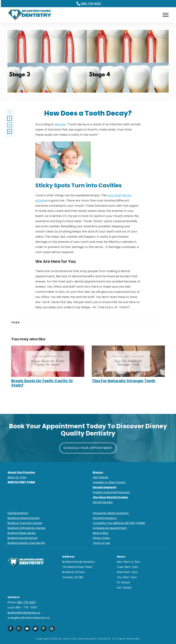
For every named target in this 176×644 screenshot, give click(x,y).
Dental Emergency (105, 518)
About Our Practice (21, 472)
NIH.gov (60, 124)
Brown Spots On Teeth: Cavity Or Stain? (48, 368)
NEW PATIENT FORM (21, 482)
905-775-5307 (91, 4)
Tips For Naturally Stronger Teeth (128, 368)
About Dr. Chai (17, 477)
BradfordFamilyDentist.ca (24, 613)
